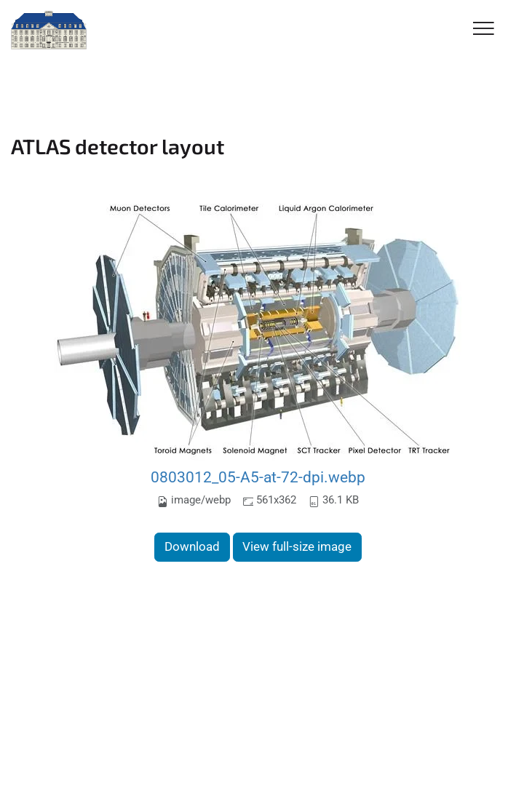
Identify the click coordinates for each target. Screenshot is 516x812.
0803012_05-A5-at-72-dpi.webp (258, 477)
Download (192, 546)
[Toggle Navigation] (484, 29)
